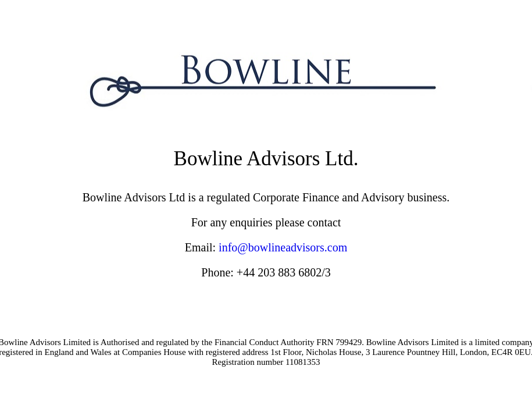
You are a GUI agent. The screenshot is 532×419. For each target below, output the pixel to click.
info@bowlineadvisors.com (283, 247)
